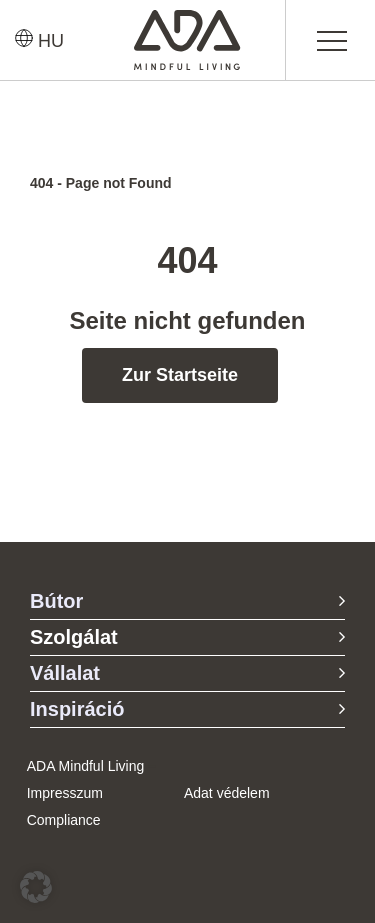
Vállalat (65, 673)
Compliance (64, 820)
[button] (36, 887)
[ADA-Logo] (187, 19)
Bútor (56, 601)
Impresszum (65, 793)
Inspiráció (77, 709)
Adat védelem (227, 793)
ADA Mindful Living (86, 766)
